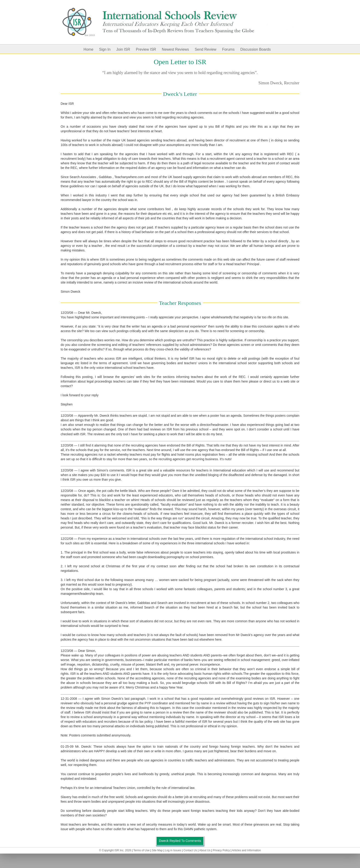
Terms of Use (142, 850)
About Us (205, 850)
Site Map (157, 850)
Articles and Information (246, 850)
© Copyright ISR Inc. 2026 (115, 850)
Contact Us (190, 850)
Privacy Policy (221, 850)
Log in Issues (173, 850)
